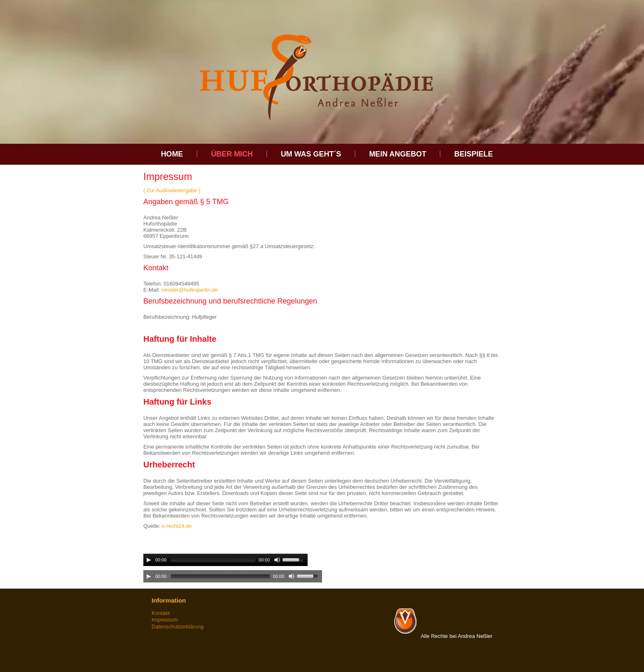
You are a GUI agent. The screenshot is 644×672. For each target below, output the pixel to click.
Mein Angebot (398, 154)
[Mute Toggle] (277, 560)
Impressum (165, 620)
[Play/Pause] (149, 560)
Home (172, 154)
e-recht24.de (177, 526)
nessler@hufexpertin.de (190, 290)
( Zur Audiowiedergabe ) (172, 190)
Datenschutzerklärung (177, 627)
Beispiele (474, 154)
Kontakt (161, 613)
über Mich (232, 154)
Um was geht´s (311, 154)
